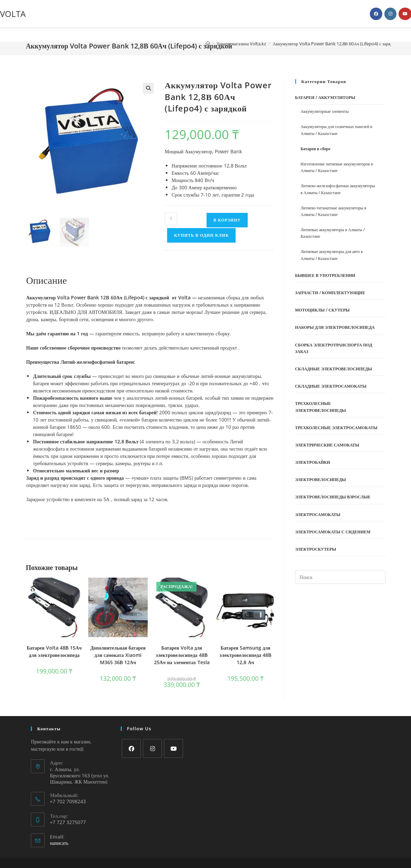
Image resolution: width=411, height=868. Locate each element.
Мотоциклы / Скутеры (322, 310)
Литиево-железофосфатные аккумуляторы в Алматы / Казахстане (338, 189)
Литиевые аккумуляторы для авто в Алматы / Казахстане (332, 255)
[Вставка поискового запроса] (340, 577)
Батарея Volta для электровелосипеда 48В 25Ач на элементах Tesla (182, 655)
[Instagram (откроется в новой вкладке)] (390, 14)
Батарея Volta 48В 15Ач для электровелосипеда (54, 651)
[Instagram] (152, 748)
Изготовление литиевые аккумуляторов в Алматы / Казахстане (337, 167)
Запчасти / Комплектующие (330, 293)
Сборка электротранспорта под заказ (334, 348)
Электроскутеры (316, 549)
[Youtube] (173, 748)
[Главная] (208, 44)
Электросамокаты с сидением (333, 532)
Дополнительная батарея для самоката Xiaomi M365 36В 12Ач (118, 655)
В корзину (227, 220)
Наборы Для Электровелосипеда (335, 327)
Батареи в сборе (316, 149)
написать (59, 843)
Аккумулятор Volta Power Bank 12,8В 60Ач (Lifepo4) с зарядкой (336, 44)
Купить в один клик (201, 235)
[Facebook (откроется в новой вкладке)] (376, 14)
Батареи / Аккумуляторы (325, 97)
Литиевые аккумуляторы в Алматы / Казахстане (333, 233)
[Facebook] (131, 748)
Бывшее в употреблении (325, 275)
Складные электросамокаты (331, 386)
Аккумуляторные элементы (325, 111)
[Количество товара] (171, 219)
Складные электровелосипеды (334, 369)
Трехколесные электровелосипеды (321, 407)
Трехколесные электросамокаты (336, 428)
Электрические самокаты (327, 445)
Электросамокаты (318, 514)
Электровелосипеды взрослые (333, 497)
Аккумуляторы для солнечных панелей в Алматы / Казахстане (336, 130)
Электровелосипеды (321, 480)
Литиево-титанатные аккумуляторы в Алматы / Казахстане (334, 211)
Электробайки (313, 462)
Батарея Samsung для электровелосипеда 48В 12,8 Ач (246, 655)
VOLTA (13, 14)
